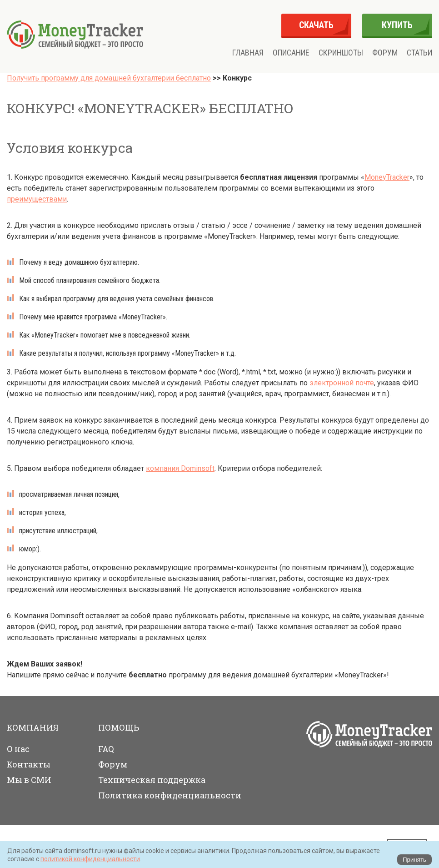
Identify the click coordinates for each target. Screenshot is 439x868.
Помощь (119, 727)
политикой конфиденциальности (90, 859)
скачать (316, 25)
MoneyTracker (387, 177)
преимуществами (37, 199)
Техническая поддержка (152, 780)
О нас (18, 749)
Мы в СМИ (29, 780)
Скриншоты (341, 53)
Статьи (419, 53)
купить (397, 25)
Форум (385, 53)
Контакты (29, 764)
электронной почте (342, 383)
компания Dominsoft (180, 468)
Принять (414, 860)
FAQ (106, 749)
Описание (291, 53)
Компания (33, 727)
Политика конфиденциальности (170, 795)
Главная (248, 53)
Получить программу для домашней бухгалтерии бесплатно (109, 78)
